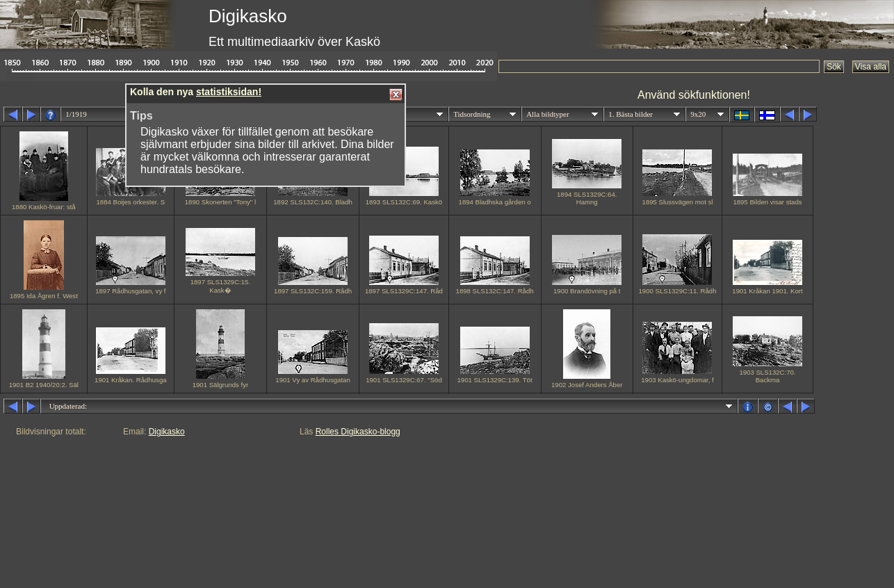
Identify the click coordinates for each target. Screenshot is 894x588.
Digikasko (167, 432)
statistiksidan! (229, 92)
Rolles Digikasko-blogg (358, 432)
